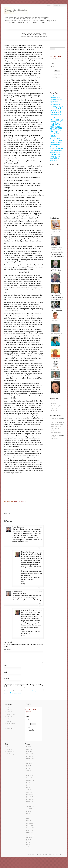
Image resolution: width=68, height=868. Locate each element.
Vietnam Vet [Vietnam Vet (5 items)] (58, 153)
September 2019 (30, 809)
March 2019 (29, 823)
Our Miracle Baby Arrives (57, 424)
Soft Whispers (55, 408)
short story (9, 723)
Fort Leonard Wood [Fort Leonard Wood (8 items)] (55, 107)
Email (6, 674)
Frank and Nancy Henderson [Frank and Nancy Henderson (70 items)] (56, 110)
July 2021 (29, 768)
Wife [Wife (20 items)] (52, 160)
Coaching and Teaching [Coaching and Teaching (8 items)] (56, 99)
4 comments (42, 37)
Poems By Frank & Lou (41, 19)
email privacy (57, 77)
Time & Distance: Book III (12, 19)
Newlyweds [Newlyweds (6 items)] (53, 139)
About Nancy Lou (14, 17)
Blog (8, 709)
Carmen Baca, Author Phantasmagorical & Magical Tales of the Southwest (56, 232)
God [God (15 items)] (61, 114)
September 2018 (30, 837)
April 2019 (29, 821)
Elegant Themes (42, 856)
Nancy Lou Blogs (51, 21)
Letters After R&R (11, 716)
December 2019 (30, 801)
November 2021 (30, 761)
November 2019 (30, 804)
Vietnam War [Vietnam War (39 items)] (56, 155)
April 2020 (29, 792)
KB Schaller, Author (56, 346)
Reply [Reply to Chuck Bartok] (40, 603)
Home (6, 17)
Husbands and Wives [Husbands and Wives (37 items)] (56, 121)
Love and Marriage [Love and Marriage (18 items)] (56, 125)
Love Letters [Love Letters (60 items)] (56, 128)
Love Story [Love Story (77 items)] (55, 129)
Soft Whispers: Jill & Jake (57, 406)
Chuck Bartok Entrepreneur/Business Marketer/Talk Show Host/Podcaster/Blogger (57, 248)
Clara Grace (54, 401)
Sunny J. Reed (56, 393)
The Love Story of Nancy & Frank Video (28, 22)
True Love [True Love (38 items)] (54, 146)
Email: (53, 67)
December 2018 (30, 830)
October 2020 (30, 780)
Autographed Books (10, 22)
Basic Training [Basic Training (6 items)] (57, 98)
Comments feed (10, 754)
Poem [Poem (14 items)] (52, 142)
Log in (8, 749)
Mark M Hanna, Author (57, 308)
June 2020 (29, 787)
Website (6, 681)
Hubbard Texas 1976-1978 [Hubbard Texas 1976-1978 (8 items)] (57, 116)
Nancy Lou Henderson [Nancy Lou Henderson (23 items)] (54, 136)
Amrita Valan (54, 427)
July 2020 (29, 785)
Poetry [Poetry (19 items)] (57, 142)
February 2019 (30, 825)
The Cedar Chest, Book (39, 21)
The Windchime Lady (56, 411)
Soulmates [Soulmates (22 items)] (57, 144)
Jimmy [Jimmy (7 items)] (57, 122)
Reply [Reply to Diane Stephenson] (40, 545)
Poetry (8, 721)
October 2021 (30, 763)
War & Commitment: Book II (43, 17)
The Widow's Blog (11, 726)
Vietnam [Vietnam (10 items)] (52, 153)
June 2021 (29, 770)
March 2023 (29, 754)
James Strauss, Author (57, 282)
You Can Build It (56, 369)
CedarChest (9, 712)
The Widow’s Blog (26, 21)
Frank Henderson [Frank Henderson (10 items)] (55, 114)
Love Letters (9, 719)
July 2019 (29, 813)
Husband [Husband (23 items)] (58, 118)
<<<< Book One (8, 502)
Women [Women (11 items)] (56, 160)
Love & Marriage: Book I (27, 17)
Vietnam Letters (10, 731)
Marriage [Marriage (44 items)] (54, 131)
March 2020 (29, 794)
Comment (7, 649)
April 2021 (29, 773)
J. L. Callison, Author (56, 269)
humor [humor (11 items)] (52, 118)
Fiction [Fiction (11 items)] (55, 105)
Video (8, 728)
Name (6, 668)
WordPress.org (10, 756)
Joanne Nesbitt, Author (57, 293)
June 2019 (29, 816)
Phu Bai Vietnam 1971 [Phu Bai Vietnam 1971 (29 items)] (56, 140)
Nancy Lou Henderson (57, 418)
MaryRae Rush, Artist (56, 358)
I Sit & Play (54, 403)
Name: (53, 63)
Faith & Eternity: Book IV (27, 19)
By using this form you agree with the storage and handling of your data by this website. (24, 688)
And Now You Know (56, 420)
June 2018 (29, 844)
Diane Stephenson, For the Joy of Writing (57, 333)
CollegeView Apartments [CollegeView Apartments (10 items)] (57, 103)
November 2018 (30, 832)
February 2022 (30, 756)
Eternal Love (12, 26)
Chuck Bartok (17, 592)
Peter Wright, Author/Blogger (55, 321)
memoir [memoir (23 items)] (53, 133)
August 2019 (29, 811)
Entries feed (9, 751)
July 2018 (29, 842)
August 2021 (29, 766)
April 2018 (29, 849)
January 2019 (30, 828)
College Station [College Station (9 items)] (54, 101)
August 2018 (29, 840)
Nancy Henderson (28, 552)
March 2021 (29, 775)
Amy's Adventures (56, 379)
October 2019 (30, 806)
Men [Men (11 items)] (58, 133)
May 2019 (29, 818)
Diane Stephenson (19, 527)
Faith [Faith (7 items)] (51, 105)
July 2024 (29, 749)
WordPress (59, 856)
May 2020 (29, 789)
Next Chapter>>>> (20, 502)
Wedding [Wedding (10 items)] (52, 156)
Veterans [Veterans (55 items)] (58, 150)
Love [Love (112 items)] (56, 124)
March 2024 (29, 751)
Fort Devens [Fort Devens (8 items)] (60, 105)
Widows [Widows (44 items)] (57, 158)
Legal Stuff (43, 22)
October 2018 (30, 835)
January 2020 (30, 799)
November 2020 (30, 778)
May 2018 (29, 847)
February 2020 (30, 797)
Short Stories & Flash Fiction (12, 21)
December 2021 (30, 758)
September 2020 (30, 782)
